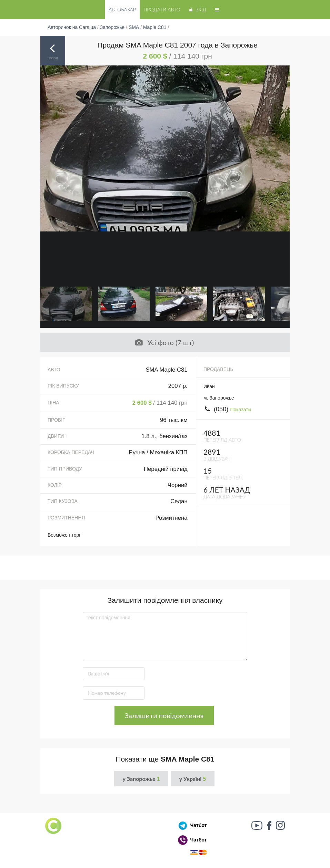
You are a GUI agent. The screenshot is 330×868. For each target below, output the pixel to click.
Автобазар (122, 9)
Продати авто (162, 9)
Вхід (197, 9)
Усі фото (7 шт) (164, 342)
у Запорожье (141, 779)
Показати (240, 410)
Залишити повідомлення (164, 715)
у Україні (193, 779)
